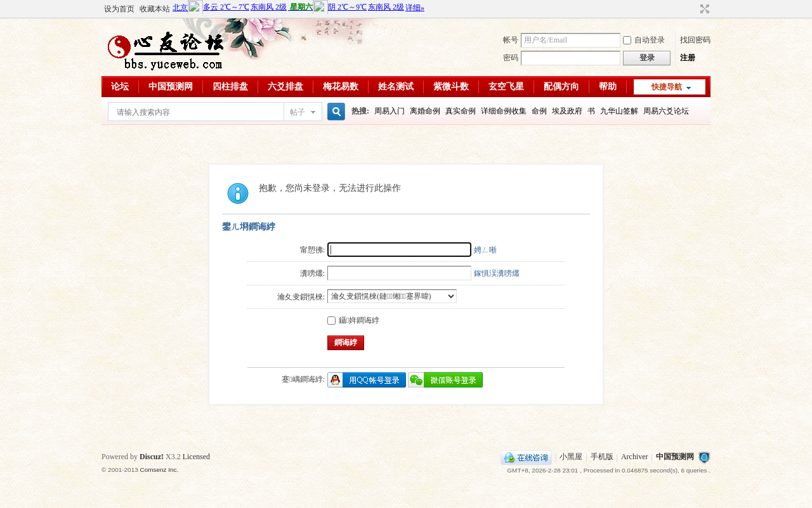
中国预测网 (171, 87)
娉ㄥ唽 (485, 250)
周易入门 (390, 111)
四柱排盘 (230, 87)
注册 (688, 58)
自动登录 (644, 40)
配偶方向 (561, 87)
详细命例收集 (504, 111)
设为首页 (119, 9)
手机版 (602, 457)
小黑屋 (571, 457)
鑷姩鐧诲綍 (353, 320)
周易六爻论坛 (666, 111)
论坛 (120, 87)
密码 (511, 58)
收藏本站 (155, 9)
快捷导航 (667, 87)
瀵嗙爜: (312, 273)
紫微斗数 (451, 87)
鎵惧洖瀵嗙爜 (497, 273)
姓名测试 (396, 87)
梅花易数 (341, 87)
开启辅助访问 (693, 9)
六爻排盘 (285, 87)
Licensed (196, 457)
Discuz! (152, 457)
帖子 (298, 112)
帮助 (608, 87)
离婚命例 (425, 111)
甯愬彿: (312, 250)
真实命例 (461, 111)
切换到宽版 (703, 9)
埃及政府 (567, 111)
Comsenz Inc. (159, 470)
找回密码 (695, 40)
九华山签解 (619, 111)
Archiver (635, 457)
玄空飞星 (506, 87)
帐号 (511, 40)
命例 (539, 111)
